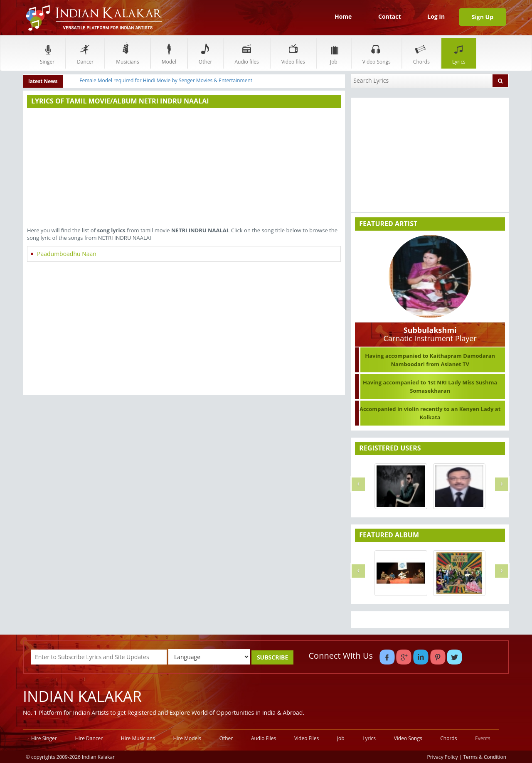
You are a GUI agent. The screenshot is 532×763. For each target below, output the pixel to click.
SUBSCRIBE (272, 657)
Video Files (307, 738)
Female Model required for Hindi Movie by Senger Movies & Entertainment (166, 80)
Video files (293, 53)
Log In (436, 16)
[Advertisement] (184, 168)
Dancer (85, 53)
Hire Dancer (89, 738)
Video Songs (377, 53)
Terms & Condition (485, 757)
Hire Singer (44, 738)
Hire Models (187, 738)
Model (169, 53)
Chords (421, 53)
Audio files (246, 53)
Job (334, 53)
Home (343, 16)
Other (206, 53)
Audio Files (264, 738)
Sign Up (483, 17)
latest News (43, 81)
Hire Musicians (138, 738)
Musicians (127, 53)
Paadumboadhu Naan (67, 254)
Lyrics (459, 53)
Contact (390, 16)
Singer (47, 53)
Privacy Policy (443, 757)
